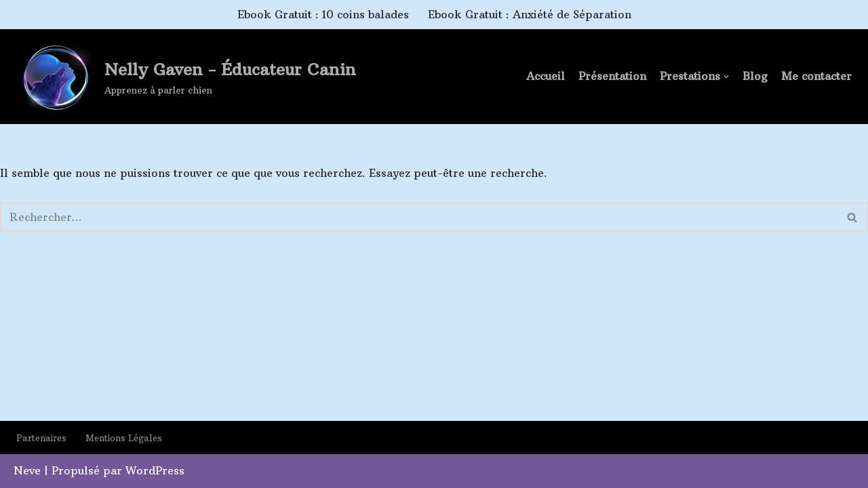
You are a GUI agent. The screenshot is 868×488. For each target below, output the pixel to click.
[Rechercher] (419, 217)
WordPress (155, 470)
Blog (755, 76)
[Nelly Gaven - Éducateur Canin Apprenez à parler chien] (185, 78)
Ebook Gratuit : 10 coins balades (323, 14)
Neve (27, 470)
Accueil (546, 76)
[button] (726, 77)
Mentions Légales (124, 438)
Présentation (612, 76)
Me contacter (816, 76)
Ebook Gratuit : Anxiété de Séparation (530, 14)
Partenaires (41, 438)
